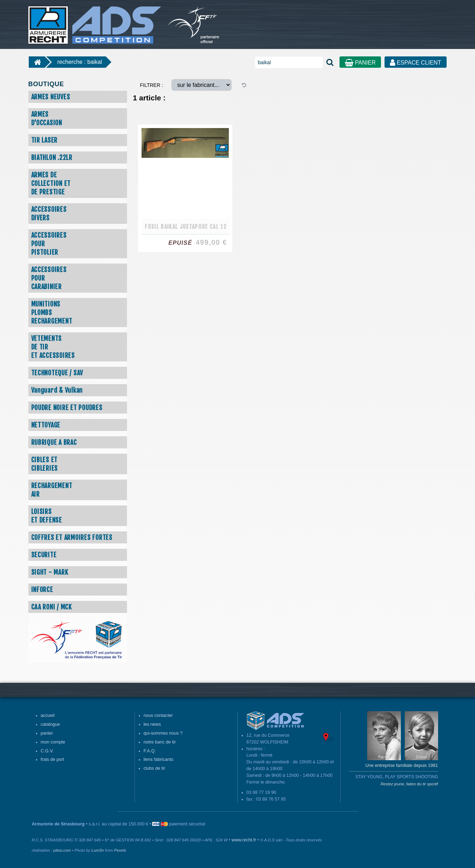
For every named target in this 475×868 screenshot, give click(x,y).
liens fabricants (159, 759)
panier (47, 733)
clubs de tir (154, 768)
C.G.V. (47, 751)
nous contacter (158, 715)
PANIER (360, 63)
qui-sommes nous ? (163, 733)
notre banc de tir (160, 742)
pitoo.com (62, 850)
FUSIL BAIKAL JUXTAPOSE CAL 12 (186, 227)
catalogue (51, 724)
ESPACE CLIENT (416, 63)
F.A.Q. (150, 751)
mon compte (53, 742)
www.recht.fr (244, 840)
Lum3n (98, 850)
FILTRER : (152, 85)
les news (152, 724)
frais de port (53, 759)
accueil (48, 715)
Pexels (120, 850)
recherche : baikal (80, 62)
